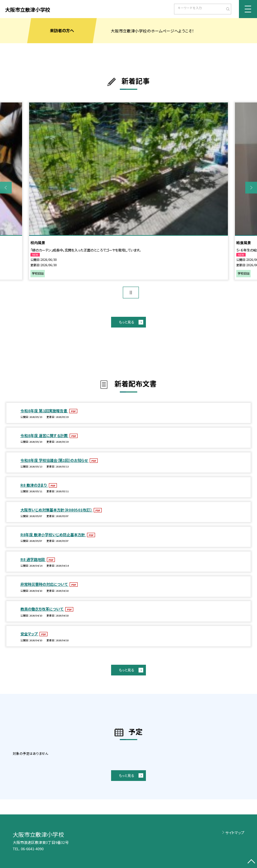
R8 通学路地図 (33, 559)
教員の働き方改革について (42, 609)
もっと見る (126, 322)
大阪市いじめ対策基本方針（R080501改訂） (57, 510)
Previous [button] (6, 188)
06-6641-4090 (32, 849)
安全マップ (29, 634)
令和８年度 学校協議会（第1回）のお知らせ (55, 460)
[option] (128, 191)
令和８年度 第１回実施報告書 (44, 411)
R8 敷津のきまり (34, 485)
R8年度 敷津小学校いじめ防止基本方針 (53, 534)
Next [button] (251, 188)
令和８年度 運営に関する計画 (45, 435)
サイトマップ (235, 833)
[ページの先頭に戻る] (251, 862)
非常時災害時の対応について (45, 584)
